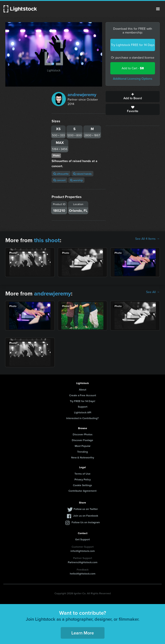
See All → (153, 292)
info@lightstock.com (83, 551)
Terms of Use (82, 474)
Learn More (83, 633)
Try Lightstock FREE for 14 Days (133, 45)
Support (83, 407)
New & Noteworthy (83, 457)
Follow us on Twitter (86, 509)
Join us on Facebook (86, 516)
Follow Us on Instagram (86, 522)
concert (59, 180)
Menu (158, 9)
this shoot (47, 240)
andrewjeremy (82, 95)
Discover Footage (82, 440)
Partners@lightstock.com (83, 562)
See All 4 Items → (147, 239)
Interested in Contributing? (82, 418)
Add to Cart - (133, 68)
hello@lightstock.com (83, 574)
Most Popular (83, 446)
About (83, 389)
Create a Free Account (83, 395)
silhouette (61, 174)
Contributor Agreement (82, 491)
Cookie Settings (82, 485)
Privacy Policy (83, 479)
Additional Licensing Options (133, 79)
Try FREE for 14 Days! (82, 401)
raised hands (82, 174)
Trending (82, 452)
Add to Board (133, 97)
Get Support (82, 539)
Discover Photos (83, 434)
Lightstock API (83, 412)
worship (76, 180)
